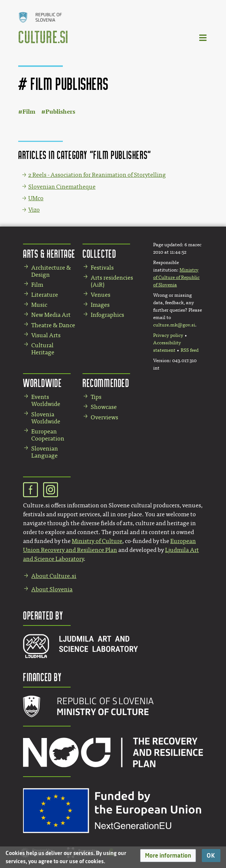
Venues (101, 295)
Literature (45, 295)
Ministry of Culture (97, 541)
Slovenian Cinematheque (62, 187)
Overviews (104, 417)
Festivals (102, 268)
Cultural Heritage (43, 349)
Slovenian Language (45, 452)
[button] (168, 856)
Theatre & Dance (53, 325)
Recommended (106, 383)
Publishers (60, 112)
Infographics (107, 315)
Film (29, 112)
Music (39, 305)
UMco (36, 198)
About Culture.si (54, 576)
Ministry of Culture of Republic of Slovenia (176, 277)
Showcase (104, 407)
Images (100, 305)
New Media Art (51, 315)
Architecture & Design (51, 271)
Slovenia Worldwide (46, 418)
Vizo (34, 210)
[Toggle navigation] (203, 37)
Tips (96, 397)
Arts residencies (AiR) (112, 281)
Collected (99, 253)
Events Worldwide (46, 400)
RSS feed (190, 350)
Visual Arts (46, 335)
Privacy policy (168, 335)
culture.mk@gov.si (174, 325)
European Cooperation (48, 435)
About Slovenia (52, 589)
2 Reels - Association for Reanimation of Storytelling (97, 175)
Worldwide (42, 383)
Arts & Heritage (49, 253)
